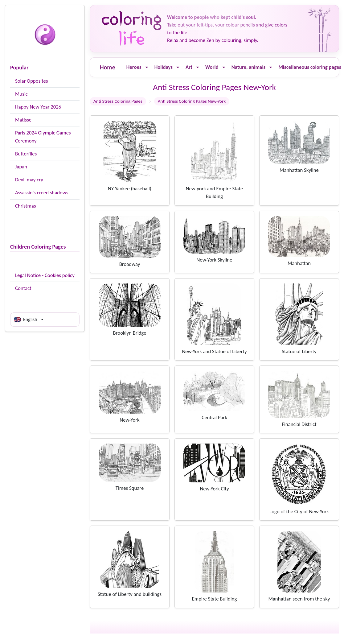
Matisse (23, 120)
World (212, 67)
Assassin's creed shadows (42, 193)
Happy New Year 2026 (38, 107)
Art (189, 67)
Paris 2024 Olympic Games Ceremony (43, 137)
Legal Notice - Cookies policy (45, 275)
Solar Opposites (31, 81)
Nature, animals (249, 67)
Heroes (134, 67)
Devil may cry (29, 180)
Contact (23, 288)
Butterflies (26, 154)
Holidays (164, 67)
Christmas (25, 206)
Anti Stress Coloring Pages (118, 101)
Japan (21, 167)
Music (21, 94)
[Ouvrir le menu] (147, 67)
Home (108, 67)
